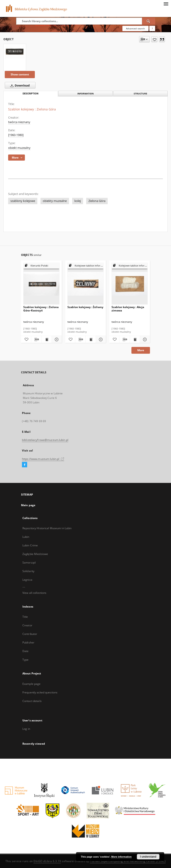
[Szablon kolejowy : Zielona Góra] (15, 52)
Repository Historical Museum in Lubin (47, 528)
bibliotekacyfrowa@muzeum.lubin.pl (45, 440)
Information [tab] (85, 94)
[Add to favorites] (154, 39)
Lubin (26, 537)
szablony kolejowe (23, 201)
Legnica (27, 580)
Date (25, 651)
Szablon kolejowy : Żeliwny (85, 307)
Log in (26, 729)
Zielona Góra (97, 201)
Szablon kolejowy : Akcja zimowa (128, 309)
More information (121, 857)
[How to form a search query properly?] (152, 28)
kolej (78, 201)
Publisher (28, 642)
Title (25, 617)
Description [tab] (31, 94)
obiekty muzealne (55, 201)
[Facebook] (25, 465)
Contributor (30, 634)
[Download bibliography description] (36, 339)
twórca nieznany (19, 122)
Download (19, 85)
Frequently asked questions (40, 692)
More (141, 350)
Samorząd (29, 563)
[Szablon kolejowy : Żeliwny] (85, 284)
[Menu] (166, 4)
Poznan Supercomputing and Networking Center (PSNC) (128, 861)
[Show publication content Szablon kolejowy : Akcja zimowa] (135, 339)
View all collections (34, 593)
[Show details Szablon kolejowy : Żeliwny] (100, 339)
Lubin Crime (30, 545)
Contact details (32, 701)
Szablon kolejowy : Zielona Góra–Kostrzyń (41, 309)
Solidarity (28, 571)
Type (25, 660)
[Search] (149, 21)
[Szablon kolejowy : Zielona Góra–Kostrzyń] (41, 284)
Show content (20, 74)
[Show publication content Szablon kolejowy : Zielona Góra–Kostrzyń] (47, 339)
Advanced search (135, 28)
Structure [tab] (140, 94)
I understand (148, 857)
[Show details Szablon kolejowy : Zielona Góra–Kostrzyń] (56, 339)
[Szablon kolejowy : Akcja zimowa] (130, 284)
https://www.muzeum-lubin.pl (43, 459)
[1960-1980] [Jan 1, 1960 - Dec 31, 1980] (16, 135)
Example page (31, 684)
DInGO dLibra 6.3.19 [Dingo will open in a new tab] (47, 861)
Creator (27, 625)
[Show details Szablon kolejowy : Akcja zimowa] (144, 339)
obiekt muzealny (19, 148)
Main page (28, 505)
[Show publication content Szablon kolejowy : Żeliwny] (91, 339)
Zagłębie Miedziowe (35, 554)
